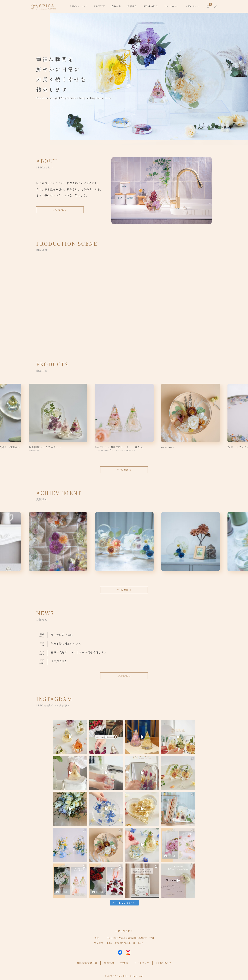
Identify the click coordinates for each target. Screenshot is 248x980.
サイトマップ (142, 963)
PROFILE (99, 6)
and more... (60, 210)
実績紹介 (132, 6)
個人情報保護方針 (87, 963)
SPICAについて (79, 6)
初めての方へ (172, 6)
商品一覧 (116, 6)
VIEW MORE (124, 470)
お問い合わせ (193, 6)
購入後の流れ (151, 6)
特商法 (124, 963)
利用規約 (109, 963)
